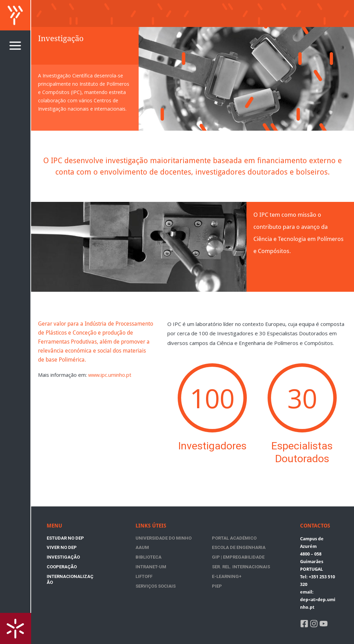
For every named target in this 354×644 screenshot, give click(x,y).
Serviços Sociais (206, 573)
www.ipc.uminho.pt (110, 375)
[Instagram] (314, 624)
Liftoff (245, 562)
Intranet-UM (151, 562)
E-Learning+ (150, 573)
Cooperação (101, 547)
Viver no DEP (101, 538)
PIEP (241, 573)
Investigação (63, 547)
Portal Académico (208, 538)
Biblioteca (199, 550)
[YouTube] (324, 624)
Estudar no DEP (65, 538)
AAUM (243, 538)
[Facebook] (304, 624)
